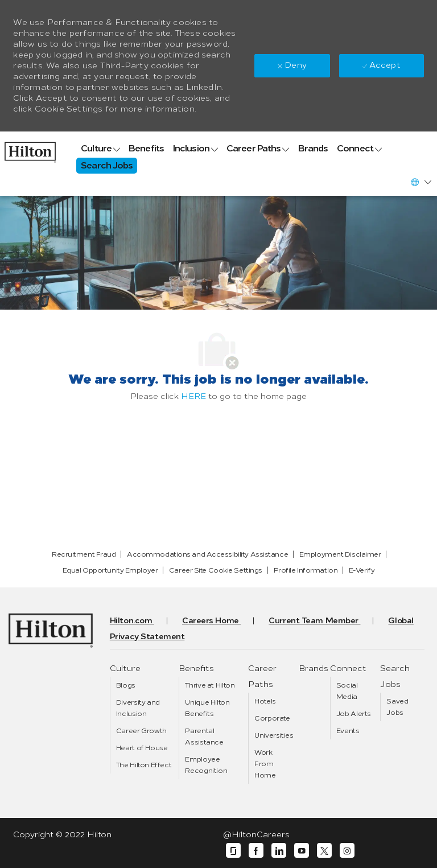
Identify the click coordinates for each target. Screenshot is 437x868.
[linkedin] (279, 851)
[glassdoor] (233, 851)
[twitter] (324, 851)
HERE (193, 396)
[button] (420, 182)
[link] (30, 149)
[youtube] (302, 851)
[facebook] (256, 851)
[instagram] (347, 851)
